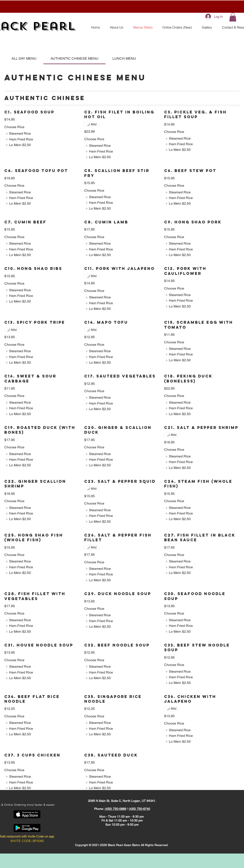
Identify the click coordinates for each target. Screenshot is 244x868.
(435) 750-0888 (115, 809)
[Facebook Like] (43, 796)
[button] (233, 17)
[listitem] (18, 134)
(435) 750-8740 (139, 809)
